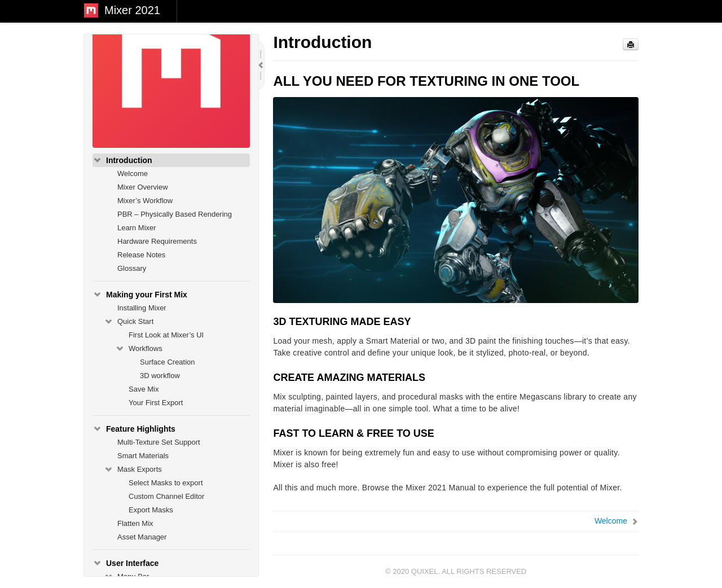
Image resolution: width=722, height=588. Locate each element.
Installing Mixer (142, 308)
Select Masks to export (166, 483)
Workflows (139, 349)
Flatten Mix (135, 523)
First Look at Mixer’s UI (166, 335)
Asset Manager (142, 537)
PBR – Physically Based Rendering (175, 214)
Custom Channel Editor (166, 496)
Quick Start (129, 322)
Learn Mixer (137, 228)
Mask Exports (133, 469)
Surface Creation (168, 362)
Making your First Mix (140, 295)
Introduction (122, 160)
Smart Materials (143, 456)
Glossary (132, 268)
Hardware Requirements (157, 241)
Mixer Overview (143, 187)
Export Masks (151, 510)
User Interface (126, 563)
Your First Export (156, 403)
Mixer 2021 (132, 10)
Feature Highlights (134, 429)
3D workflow (160, 376)
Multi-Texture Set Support (159, 442)
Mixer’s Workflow (145, 201)
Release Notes (141, 255)
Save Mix (144, 389)
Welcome (133, 174)
